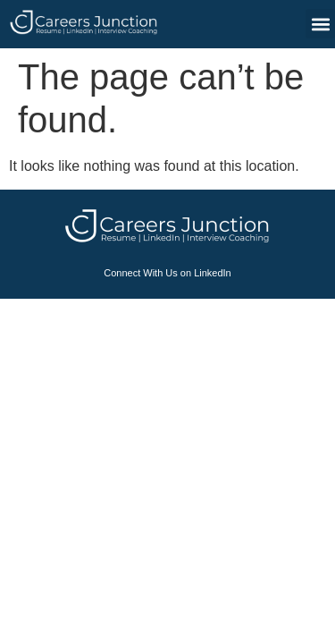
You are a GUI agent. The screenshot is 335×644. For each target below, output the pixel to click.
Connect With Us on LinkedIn (167, 273)
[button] (320, 24)
